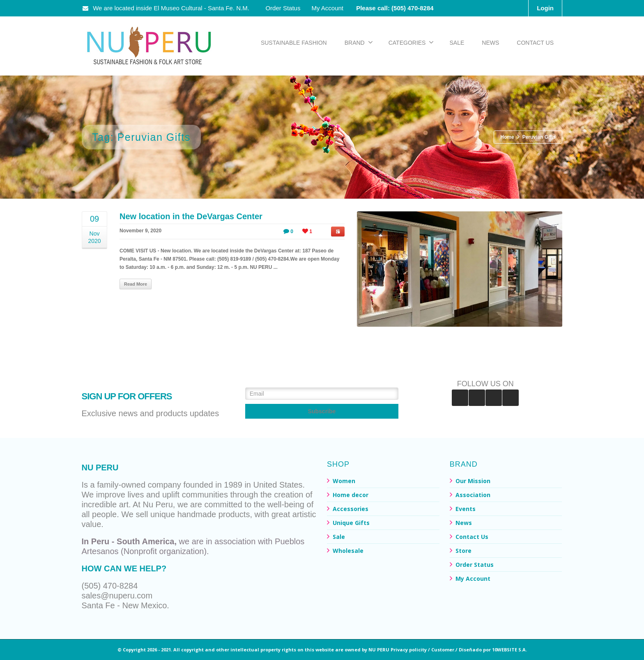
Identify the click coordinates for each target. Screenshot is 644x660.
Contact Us (472, 537)
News (464, 523)
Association (473, 495)
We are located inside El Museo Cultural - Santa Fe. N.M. (166, 8)
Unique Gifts (351, 523)
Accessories (351, 509)
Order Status (283, 8)
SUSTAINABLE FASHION (294, 43)
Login (545, 8)
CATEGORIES (411, 42)
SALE (457, 43)
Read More (136, 284)
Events (466, 509)
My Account (327, 8)
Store (463, 551)
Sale (339, 537)
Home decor (351, 495)
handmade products (214, 514)
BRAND (359, 42)
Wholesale (348, 551)
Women (344, 481)
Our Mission (473, 481)
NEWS (490, 43)
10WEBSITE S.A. (509, 650)
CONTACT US (535, 43)
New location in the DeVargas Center (191, 216)
